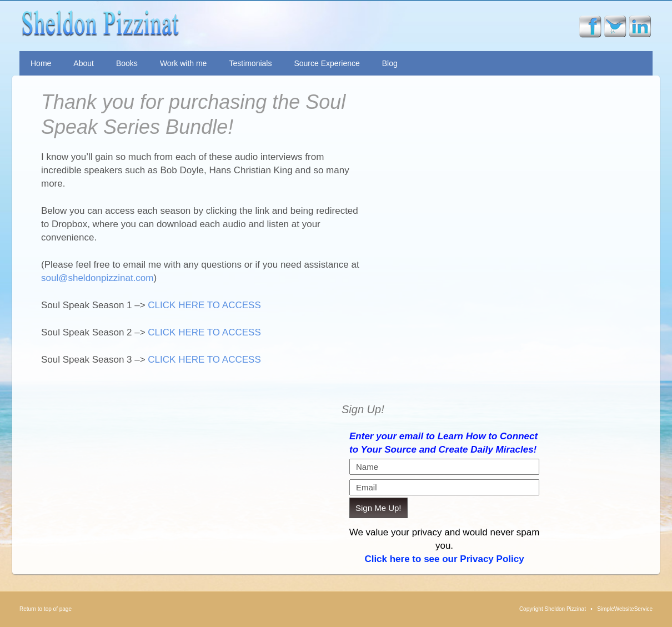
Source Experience (327, 63)
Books (127, 63)
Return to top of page (46, 609)
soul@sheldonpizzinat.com (97, 278)
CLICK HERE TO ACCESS (204, 305)
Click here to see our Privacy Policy (444, 559)
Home (41, 63)
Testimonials (250, 63)
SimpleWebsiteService (625, 609)
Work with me (184, 63)
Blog (390, 63)
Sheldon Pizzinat (182, 26)
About (84, 63)
